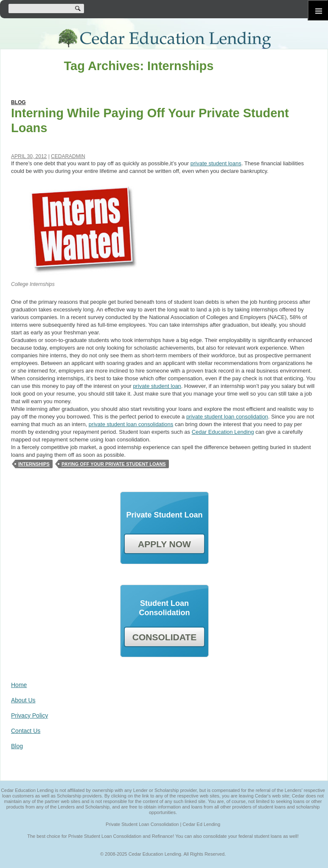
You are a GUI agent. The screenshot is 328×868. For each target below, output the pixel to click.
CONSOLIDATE (164, 637)
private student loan (157, 386)
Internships (34, 464)
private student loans (216, 163)
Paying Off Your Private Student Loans (114, 464)
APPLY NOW (164, 544)
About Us (23, 700)
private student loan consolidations (131, 424)
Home (19, 685)
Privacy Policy (29, 715)
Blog (18, 102)
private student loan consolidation (227, 417)
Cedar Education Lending (164, 39)
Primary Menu (318, 10)
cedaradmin (68, 156)
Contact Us (26, 731)
